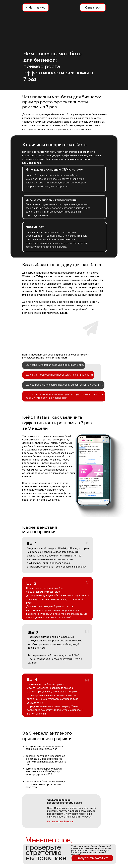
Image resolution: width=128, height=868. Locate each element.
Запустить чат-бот (92, 858)
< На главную (36, 7)
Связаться (93, 7)
